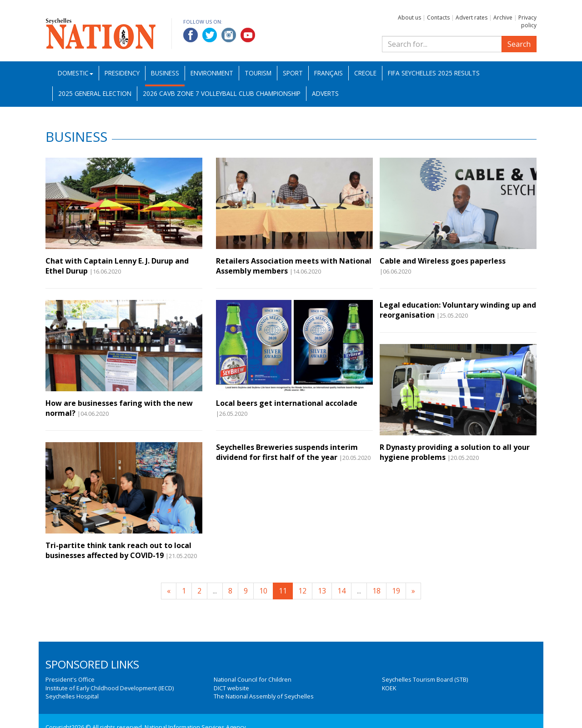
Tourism (258, 73)
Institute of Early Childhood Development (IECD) (110, 688)
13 (322, 591)
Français (329, 73)
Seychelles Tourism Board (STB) (425, 679)
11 (283, 591)
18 (376, 591)
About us (409, 17)
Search (519, 44)
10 (263, 591)
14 (341, 591)
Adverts (325, 93)
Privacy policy (527, 21)
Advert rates (472, 17)
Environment (212, 73)
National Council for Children (253, 679)
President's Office (70, 679)
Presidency (122, 73)
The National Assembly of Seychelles (264, 696)
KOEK (389, 688)
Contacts (438, 17)
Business (165, 73)
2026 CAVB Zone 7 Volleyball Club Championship (222, 93)
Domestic (75, 73)
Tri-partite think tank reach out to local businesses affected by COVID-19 (118, 550)
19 (396, 591)
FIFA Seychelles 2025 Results (434, 73)
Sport (293, 73)
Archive (503, 17)
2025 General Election (95, 93)
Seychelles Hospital (72, 696)
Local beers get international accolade (287, 403)
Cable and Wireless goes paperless (443, 261)
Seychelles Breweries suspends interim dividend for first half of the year (287, 452)
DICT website (231, 688)
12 (302, 591)
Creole (365, 73)
